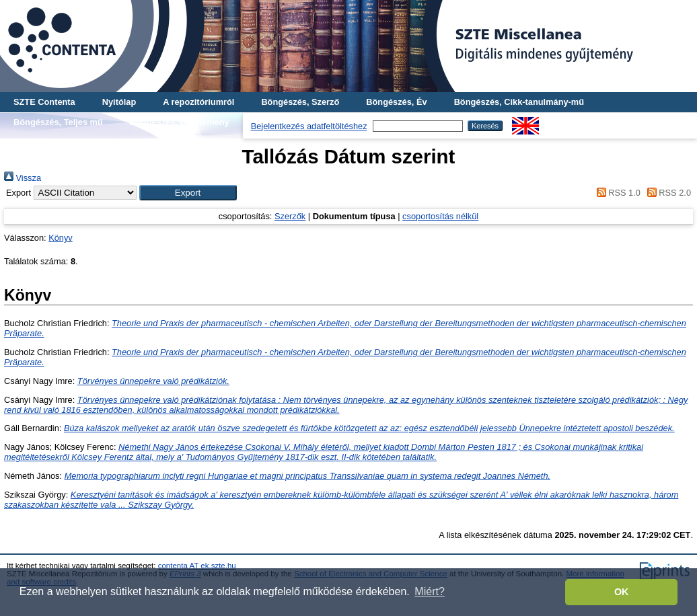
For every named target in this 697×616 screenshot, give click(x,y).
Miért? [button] (429, 591)
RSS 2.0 (667, 193)
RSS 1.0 (616, 193)
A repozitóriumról (198, 102)
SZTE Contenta (44, 102)
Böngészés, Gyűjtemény (180, 122)
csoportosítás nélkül (440, 216)
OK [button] (622, 592)
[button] (188, 193)
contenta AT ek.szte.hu (197, 566)
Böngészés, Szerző (300, 102)
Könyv (61, 238)
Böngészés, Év (396, 102)
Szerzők (290, 216)
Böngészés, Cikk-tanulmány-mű (519, 102)
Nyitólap (119, 102)
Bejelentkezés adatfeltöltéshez (309, 126)
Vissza (23, 178)
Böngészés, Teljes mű (58, 122)
